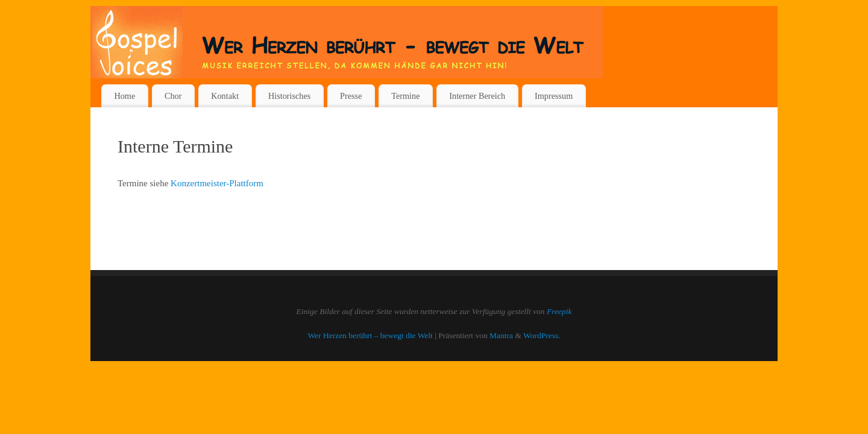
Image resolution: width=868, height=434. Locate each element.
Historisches (289, 96)
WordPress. (542, 335)
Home (124, 96)
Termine (405, 96)
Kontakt (225, 96)
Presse (351, 96)
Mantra (501, 335)
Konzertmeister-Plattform (217, 183)
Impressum (554, 96)
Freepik (559, 311)
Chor (173, 96)
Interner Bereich (477, 96)
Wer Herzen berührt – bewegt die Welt (370, 335)
